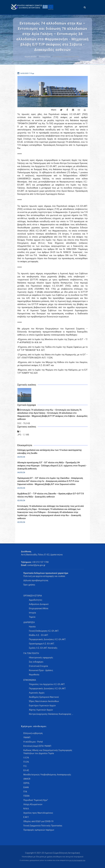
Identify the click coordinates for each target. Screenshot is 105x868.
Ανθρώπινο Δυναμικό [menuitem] (39, 604)
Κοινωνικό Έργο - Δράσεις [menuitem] (41, 670)
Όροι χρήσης (29, 585)
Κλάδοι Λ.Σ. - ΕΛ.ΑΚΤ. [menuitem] (39, 635)
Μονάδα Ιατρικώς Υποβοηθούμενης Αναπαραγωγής (47, 775)
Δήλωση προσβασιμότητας (36, 580)
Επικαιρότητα (45, 57)
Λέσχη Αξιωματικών (33, 804)
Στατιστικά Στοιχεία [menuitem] (38, 666)
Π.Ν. (25, 792)
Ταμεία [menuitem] (32, 617)
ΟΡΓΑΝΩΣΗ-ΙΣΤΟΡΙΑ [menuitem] (33, 596)
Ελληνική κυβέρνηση (33, 733)
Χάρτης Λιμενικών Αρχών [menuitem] (41, 710)
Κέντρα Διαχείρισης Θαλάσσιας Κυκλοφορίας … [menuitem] (51, 714)
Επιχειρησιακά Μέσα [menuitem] (39, 608)
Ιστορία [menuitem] (32, 613)
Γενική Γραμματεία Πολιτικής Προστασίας (43, 826)
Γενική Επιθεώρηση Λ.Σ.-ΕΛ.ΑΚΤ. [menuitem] (44, 631)
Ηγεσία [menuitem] (32, 627)
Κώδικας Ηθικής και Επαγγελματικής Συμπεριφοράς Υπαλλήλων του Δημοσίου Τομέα (48, 752)
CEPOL (27, 783)
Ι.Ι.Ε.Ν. (26, 758)
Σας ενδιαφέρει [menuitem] (36, 662)
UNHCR (27, 779)
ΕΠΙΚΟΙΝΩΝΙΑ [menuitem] (30, 680)
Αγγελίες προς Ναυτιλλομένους (38, 813)
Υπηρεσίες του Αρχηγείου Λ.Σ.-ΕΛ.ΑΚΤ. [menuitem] (47, 684)
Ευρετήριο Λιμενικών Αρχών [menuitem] (42, 706)
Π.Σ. (25, 766)
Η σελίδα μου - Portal (33, 742)
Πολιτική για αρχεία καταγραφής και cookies (44, 576)
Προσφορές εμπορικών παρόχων (39, 830)
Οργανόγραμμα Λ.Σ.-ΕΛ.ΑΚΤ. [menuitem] (42, 644)
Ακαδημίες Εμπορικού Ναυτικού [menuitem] (44, 697)
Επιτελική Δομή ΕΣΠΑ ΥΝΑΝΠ (37, 746)
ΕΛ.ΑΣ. (27, 770)
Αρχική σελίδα (30, 57)
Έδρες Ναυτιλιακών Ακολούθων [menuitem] (44, 701)
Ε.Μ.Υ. (26, 817)
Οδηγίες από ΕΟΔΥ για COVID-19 (38, 821)
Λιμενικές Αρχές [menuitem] (37, 693)
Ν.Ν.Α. (26, 809)
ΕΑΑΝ (26, 787)
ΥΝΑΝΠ (27, 737)
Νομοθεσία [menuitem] (34, 675)
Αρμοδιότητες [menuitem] (36, 600)
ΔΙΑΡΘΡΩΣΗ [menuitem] (29, 622)
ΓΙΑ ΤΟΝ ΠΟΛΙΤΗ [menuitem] (31, 653)
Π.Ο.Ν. (26, 762)
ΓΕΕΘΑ (27, 796)
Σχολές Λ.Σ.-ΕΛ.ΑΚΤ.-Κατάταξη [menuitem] (43, 648)
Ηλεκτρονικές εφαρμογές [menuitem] (41, 658)
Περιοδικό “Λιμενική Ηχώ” (36, 800)
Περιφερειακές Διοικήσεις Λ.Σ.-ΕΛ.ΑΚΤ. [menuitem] (48, 639)
